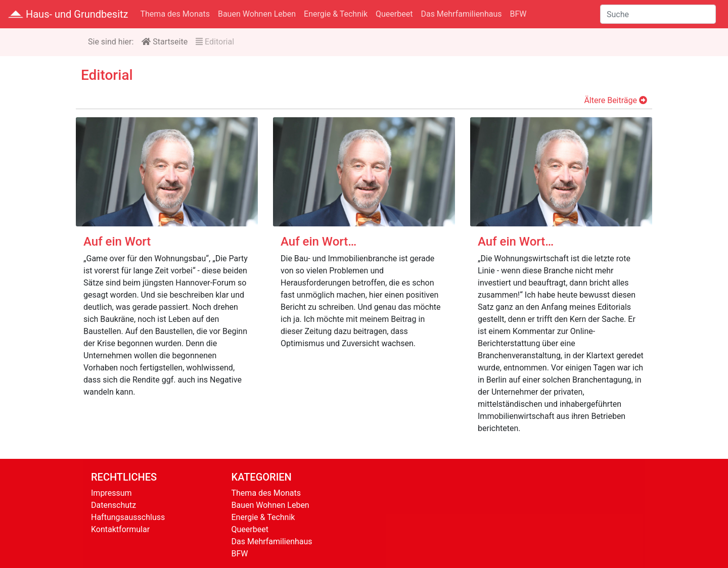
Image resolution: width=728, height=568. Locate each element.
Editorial (215, 42)
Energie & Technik (336, 14)
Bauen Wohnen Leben (257, 14)
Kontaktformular (120, 529)
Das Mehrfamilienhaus (461, 14)
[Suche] (658, 14)
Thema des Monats (175, 14)
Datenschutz (113, 505)
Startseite (165, 42)
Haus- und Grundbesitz (68, 14)
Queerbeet (394, 14)
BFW (518, 14)
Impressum (111, 493)
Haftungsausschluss (128, 517)
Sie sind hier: (111, 42)
